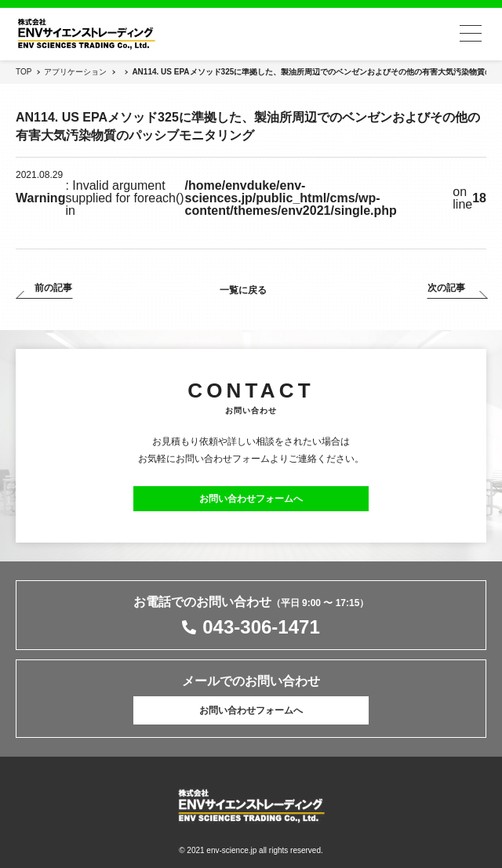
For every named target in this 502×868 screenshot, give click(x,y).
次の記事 (446, 288)
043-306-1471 (261, 627)
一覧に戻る (243, 290)
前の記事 (53, 288)
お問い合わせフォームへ (251, 499)
